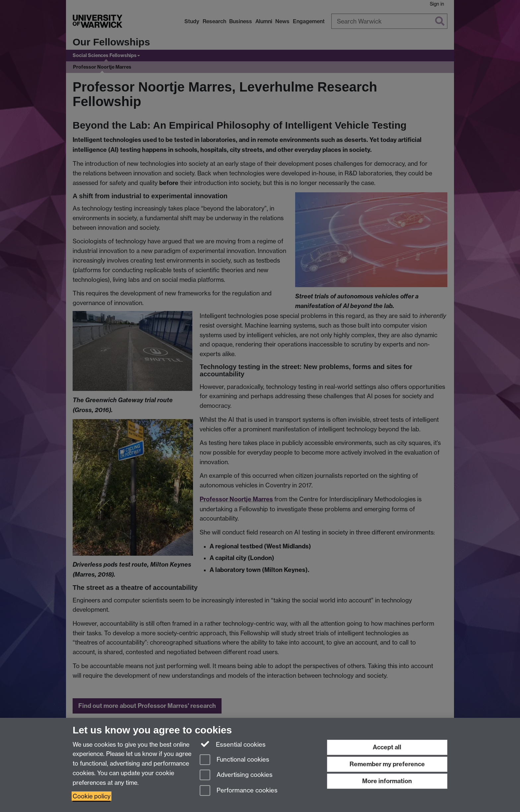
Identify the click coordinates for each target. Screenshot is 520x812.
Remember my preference (387, 764)
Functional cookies (234, 760)
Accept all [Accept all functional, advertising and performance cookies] (387, 747)
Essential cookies (233, 744)
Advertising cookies (236, 775)
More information (387, 781)
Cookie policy (92, 796)
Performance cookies (239, 791)
